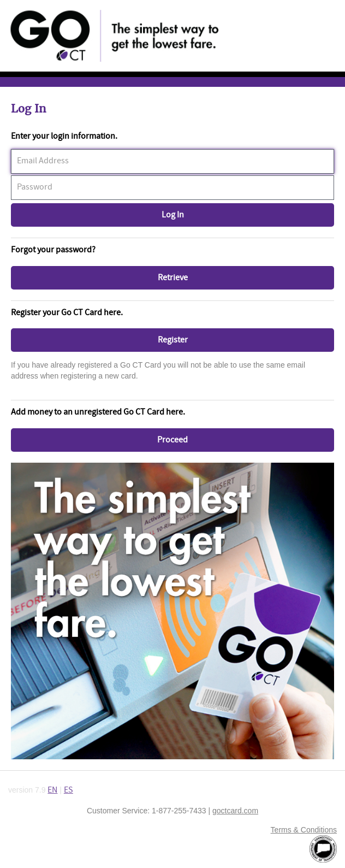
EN (52, 790)
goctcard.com (235, 811)
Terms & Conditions (304, 830)
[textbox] (172, 161)
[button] (172, 215)
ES (69, 790)
